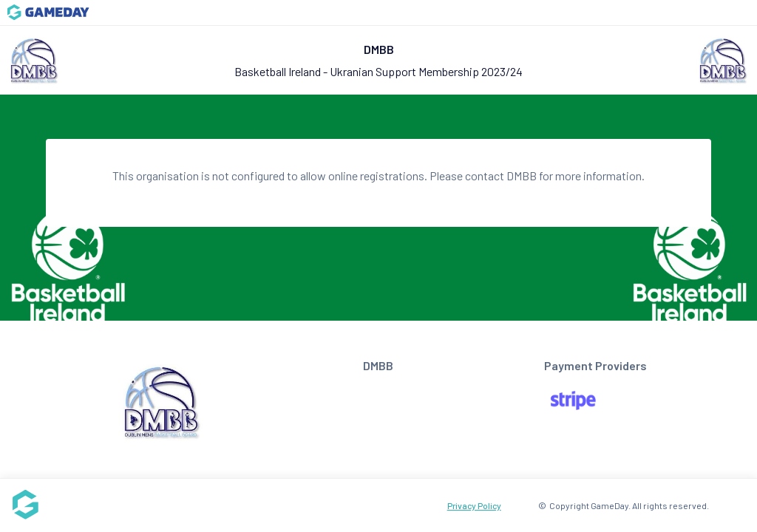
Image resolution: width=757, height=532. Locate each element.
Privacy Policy (474, 505)
